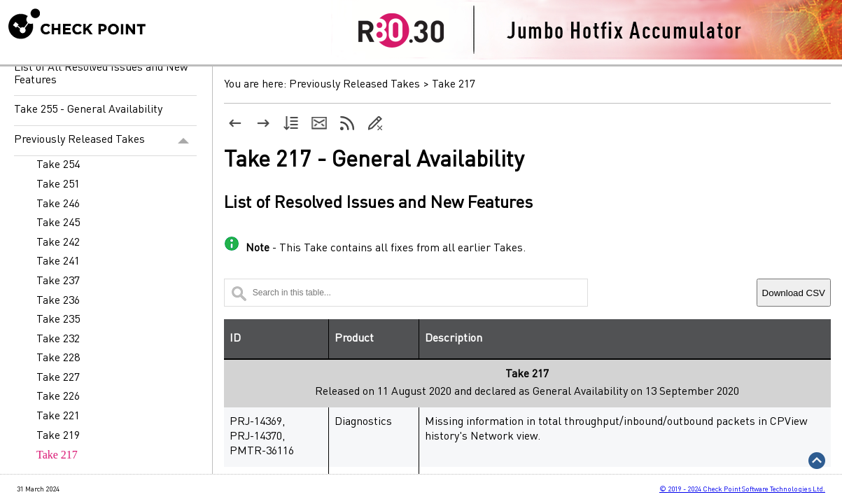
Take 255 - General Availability (88, 110)
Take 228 (58, 358)
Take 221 (58, 416)
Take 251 (58, 185)
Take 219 (58, 436)
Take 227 (58, 378)
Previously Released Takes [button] (105, 141)
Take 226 (58, 397)
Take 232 (58, 339)
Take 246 (58, 204)
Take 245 (58, 223)
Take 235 (58, 320)
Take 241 (58, 262)
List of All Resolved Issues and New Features (101, 74)
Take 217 (57, 455)
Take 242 (58, 243)
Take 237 (58, 281)
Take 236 (58, 301)
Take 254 (58, 165)
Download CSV (794, 293)
